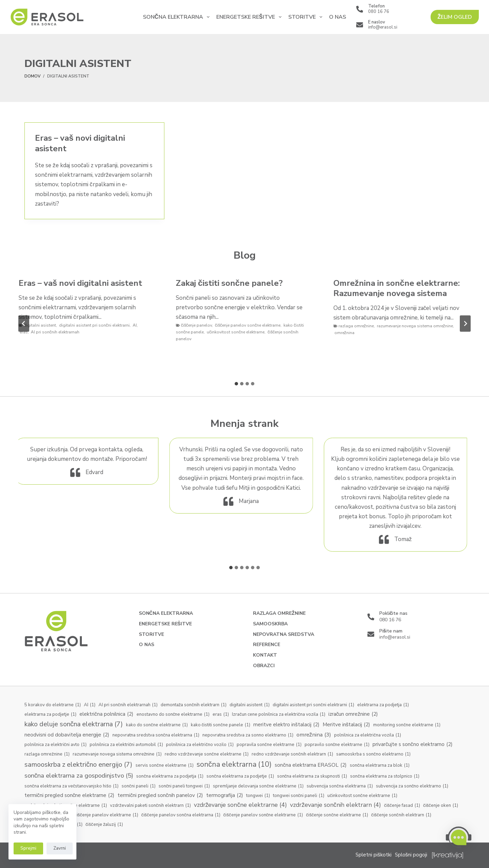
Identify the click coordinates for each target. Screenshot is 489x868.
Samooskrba (270, 624)
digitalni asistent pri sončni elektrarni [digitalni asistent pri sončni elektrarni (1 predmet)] (313, 705)
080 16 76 (379, 12)
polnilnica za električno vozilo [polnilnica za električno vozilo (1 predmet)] (200, 745)
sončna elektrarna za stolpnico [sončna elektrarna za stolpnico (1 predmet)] (385, 777)
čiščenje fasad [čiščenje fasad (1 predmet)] (402, 806)
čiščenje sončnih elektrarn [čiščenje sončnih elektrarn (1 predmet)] (401, 815)
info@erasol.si (383, 27)
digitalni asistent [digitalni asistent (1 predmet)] (250, 705)
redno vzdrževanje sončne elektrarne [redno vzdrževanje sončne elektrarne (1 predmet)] (206, 754)
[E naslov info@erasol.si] (360, 25)
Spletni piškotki (374, 855)
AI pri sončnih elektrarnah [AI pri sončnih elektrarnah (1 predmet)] (128, 705)
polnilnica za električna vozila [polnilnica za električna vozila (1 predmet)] (368, 735)
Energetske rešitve (250, 17)
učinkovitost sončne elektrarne (239, 332)
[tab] (236, 384)
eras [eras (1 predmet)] (221, 715)
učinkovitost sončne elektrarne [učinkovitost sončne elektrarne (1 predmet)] (362, 796)
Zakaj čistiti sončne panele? (233, 283)
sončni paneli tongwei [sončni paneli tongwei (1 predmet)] (184, 786)
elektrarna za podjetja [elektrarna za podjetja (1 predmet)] (383, 705)
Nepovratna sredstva (284, 635)
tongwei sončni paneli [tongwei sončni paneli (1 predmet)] (299, 796)
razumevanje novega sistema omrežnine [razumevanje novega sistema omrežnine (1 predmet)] (117, 754)
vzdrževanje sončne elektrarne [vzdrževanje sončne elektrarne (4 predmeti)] (241, 805)
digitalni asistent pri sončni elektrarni (98, 325)
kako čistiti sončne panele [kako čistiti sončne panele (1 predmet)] (221, 725)
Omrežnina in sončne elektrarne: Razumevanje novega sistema (400, 288)
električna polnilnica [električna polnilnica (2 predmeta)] (106, 714)
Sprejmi (28, 848)
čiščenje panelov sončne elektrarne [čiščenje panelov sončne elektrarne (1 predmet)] (263, 815)
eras (27, 332)
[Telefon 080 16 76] (360, 9)
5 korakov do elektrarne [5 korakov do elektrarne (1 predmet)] (53, 705)
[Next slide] (465, 324)
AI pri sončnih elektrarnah (59, 332)
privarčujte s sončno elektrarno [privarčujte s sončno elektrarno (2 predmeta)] (412, 744)
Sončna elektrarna (178, 17)
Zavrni (60, 848)
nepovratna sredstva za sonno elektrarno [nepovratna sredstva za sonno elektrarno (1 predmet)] (248, 735)
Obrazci (264, 666)
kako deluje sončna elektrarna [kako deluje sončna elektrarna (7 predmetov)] (74, 724)
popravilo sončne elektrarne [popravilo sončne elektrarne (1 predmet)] (337, 745)
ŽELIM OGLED (455, 17)
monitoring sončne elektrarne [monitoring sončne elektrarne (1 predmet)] (407, 725)
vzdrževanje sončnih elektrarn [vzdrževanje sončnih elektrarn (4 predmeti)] (336, 805)
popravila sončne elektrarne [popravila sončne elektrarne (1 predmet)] (269, 745)
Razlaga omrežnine (279, 613)
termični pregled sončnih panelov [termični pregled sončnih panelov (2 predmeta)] (160, 795)
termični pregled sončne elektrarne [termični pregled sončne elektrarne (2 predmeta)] (69, 795)
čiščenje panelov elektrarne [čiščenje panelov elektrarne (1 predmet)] (106, 815)
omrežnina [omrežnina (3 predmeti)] (314, 735)
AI (138, 325)
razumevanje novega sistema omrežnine (418, 326)
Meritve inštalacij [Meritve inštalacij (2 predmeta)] (347, 725)
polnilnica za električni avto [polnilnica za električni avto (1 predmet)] (56, 745)
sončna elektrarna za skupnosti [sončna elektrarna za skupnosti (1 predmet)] (312, 777)
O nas (338, 17)
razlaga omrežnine (360, 326)
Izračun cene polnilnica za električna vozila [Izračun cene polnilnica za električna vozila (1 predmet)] (278, 715)
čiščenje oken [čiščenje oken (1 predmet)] (441, 806)
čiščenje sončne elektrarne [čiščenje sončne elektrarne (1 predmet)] (337, 815)
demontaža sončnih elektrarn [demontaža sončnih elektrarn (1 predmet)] (194, 705)
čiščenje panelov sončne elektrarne (251, 325)
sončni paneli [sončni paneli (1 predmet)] (139, 786)
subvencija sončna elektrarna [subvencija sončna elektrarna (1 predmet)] (340, 786)
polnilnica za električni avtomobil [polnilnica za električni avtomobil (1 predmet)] (126, 745)
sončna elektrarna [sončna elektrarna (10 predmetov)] (234, 765)
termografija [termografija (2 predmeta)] (225, 795)
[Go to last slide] (24, 324)
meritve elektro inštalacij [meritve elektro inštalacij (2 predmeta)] (286, 725)
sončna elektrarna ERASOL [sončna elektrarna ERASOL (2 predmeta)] (311, 765)
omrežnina (348, 333)
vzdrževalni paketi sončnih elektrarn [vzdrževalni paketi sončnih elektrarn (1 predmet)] (150, 806)
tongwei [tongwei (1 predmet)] (258, 796)
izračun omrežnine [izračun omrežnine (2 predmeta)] (353, 714)
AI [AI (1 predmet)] (90, 705)
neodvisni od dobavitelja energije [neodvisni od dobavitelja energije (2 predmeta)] (67, 735)
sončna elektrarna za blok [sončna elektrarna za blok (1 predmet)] (380, 766)
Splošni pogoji (411, 855)
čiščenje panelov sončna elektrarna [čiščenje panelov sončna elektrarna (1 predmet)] (181, 815)
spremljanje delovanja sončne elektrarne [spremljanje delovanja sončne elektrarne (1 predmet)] (258, 786)
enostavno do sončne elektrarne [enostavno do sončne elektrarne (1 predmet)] (173, 715)
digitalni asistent (43, 325)
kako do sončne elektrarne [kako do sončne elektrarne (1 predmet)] (157, 725)
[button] (458, 837)
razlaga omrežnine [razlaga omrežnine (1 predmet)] (47, 754)
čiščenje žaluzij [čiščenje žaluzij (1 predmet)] (104, 825)
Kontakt (265, 655)
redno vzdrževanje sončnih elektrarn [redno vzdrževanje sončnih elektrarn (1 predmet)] (292, 754)
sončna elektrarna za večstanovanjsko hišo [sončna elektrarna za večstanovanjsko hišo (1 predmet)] (71, 786)
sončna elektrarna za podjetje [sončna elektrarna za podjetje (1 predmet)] (240, 777)
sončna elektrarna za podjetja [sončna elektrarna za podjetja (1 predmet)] (170, 777)
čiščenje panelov (200, 325)
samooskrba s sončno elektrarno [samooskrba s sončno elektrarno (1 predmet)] (373, 754)
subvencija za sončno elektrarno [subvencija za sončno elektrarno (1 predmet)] (412, 786)
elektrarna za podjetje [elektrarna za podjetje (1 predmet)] (50, 715)
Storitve (307, 17)
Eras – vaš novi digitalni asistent (80, 143)
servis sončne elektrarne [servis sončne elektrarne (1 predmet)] (165, 766)
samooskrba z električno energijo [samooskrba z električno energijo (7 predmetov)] (78, 765)
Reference (267, 645)
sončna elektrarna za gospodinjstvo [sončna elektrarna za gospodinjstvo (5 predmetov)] (79, 776)
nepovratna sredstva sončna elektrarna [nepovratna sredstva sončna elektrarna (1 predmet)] (156, 735)
